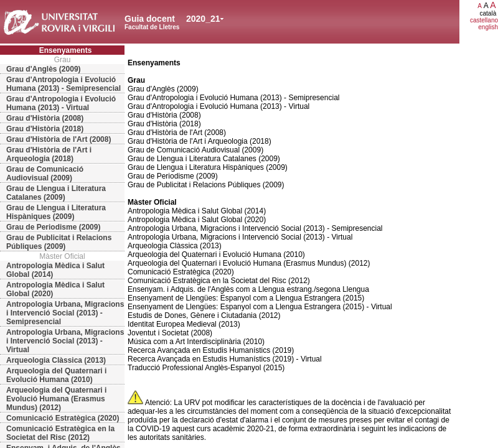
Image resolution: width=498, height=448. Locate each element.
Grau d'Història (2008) (45, 118)
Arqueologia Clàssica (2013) (56, 360)
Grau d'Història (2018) (45, 129)
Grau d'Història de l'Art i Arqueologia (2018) (49, 154)
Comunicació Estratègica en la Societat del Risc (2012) (60, 433)
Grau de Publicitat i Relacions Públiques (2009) (59, 242)
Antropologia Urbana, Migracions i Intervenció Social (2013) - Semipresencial (65, 313)
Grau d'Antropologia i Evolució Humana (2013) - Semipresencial (63, 84)
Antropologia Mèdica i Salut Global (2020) (55, 289)
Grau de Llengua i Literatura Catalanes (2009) (56, 193)
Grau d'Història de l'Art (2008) (59, 139)
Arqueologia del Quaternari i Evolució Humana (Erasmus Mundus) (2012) (56, 399)
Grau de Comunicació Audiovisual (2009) (45, 174)
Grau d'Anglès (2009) (44, 69)
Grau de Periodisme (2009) (53, 227)
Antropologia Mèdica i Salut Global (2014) (55, 270)
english (488, 27)
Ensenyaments (66, 50)
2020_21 (203, 19)
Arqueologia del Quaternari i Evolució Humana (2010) (56, 375)
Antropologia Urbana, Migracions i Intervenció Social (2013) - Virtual (65, 341)
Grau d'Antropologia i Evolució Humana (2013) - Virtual (61, 103)
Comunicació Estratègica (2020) (63, 418)
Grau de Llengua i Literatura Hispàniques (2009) (56, 212)
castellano (484, 20)
